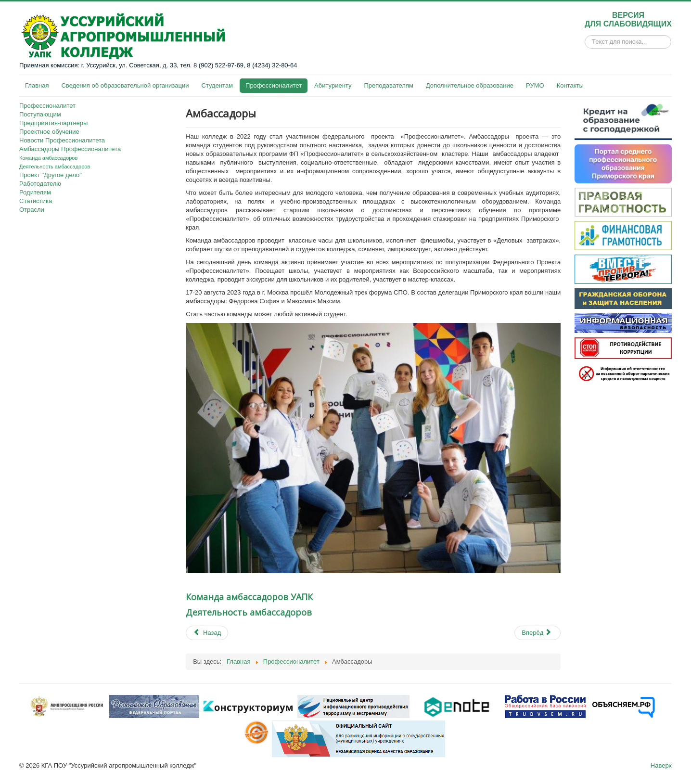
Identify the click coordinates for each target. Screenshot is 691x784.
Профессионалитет (274, 85)
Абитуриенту (333, 85)
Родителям (35, 192)
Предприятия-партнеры (53, 123)
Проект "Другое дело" (51, 175)
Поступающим (40, 114)
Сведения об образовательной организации (125, 85)
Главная (37, 85)
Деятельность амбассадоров (55, 167)
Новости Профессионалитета (62, 140)
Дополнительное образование (470, 85)
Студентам (218, 85)
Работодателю (40, 184)
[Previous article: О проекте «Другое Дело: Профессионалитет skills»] (207, 633)
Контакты (570, 85)
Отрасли (32, 210)
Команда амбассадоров (48, 158)
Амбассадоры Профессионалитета (70, 149)
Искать (585, 42)
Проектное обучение (49, 132)
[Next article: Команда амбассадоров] (537, 633)
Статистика (36, 201)
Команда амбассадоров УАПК (249, 597)
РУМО (535, 85)
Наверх (661, 765)
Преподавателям (388, 85)
